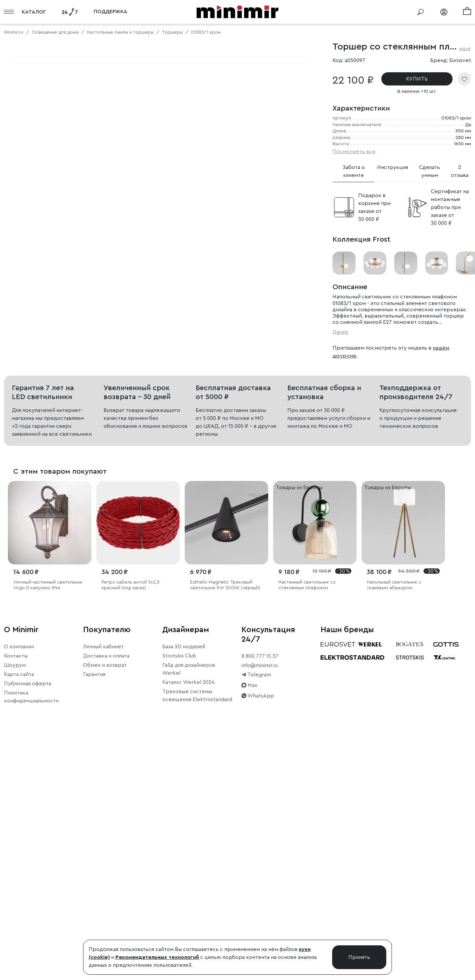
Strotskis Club (179, 896)
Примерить (36, 266)
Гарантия (94, 914)
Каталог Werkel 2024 (189, 922)
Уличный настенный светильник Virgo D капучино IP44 (48, 825)
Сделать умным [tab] (429, 171)
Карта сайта (19, 914)
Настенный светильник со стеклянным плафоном (307, 825)
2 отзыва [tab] (460, 171)
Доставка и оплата (106, 896)
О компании (19, 887)
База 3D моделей (184, 887)
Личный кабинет (103, 887)
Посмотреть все (354, 152)
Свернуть (82, 266)
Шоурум (15, 905)
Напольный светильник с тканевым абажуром (394, 825)
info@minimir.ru (260, 905)
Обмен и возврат (105, 905)
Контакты (16, 896)
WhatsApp (258, 936)
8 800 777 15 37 (260, 896)
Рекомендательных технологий (157, 957)
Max (249, 925)
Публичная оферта (28, 924)
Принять (359, 957)
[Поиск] (421, 12)
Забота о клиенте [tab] (354, 171)
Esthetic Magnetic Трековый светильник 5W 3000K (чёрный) (225, 825)
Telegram (256, 915)
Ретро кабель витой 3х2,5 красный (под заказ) (131, 825)
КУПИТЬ (417, 79)
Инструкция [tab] (393, 167)
